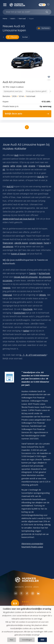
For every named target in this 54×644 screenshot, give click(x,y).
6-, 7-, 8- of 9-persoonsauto (33, 355)
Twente (32, 273)
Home (5, 19)
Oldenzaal (7, 295)
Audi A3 (10, 187)
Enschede (28, 309)
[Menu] (5, 5)
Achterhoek (44, 273)
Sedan (25, 37)
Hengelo (7, 288)
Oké (42, 640)
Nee (12, 640)
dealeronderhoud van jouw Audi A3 (19, 219)
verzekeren (8, 247)
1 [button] (27, 127)
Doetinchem (20, 313)
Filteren (12, 37)
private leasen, (36, 243)
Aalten (26, 331)
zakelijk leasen (21, 243)
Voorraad (22, 19)
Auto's (13, 19)
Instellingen (27, 640)
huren (46, 243)
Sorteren (44, 28)
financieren (8, 243)
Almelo (43, 295)
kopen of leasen (19, 254)
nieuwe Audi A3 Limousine (26, 277)
